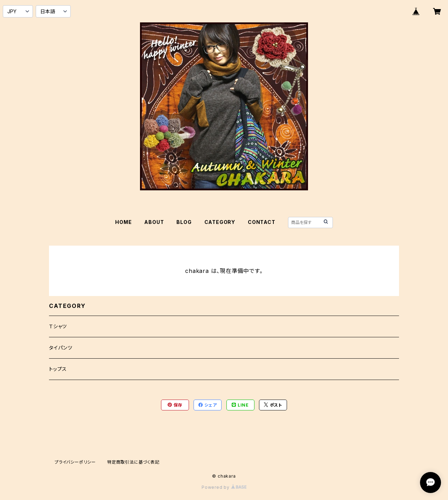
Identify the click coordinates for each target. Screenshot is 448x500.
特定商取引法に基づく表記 (133, 462)
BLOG (184, 222)
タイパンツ (61, 348)
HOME (123, 222)
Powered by (224, 487)
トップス (58, 369)
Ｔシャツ (58, 326)
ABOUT (154, 222)
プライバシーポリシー (75, 462)
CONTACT (262, 222)
